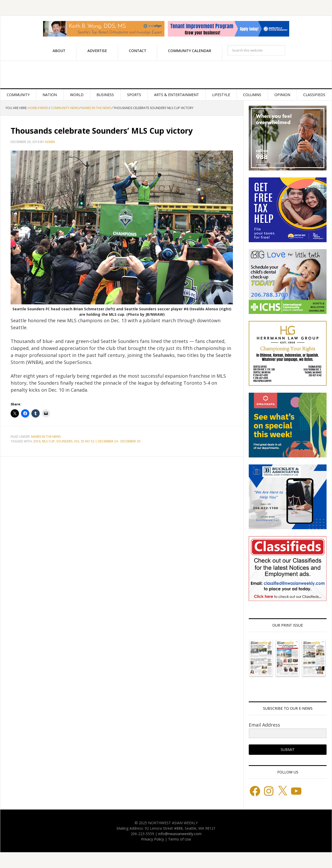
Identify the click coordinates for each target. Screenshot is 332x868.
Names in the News (46, 437)
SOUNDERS (64, 441)
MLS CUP (48, 441)
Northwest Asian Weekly (166, 75)
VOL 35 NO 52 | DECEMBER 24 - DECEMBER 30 (107, 441)
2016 (37, 441)
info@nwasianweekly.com (180, 834)
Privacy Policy (153, 839)
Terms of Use (180, 839)
